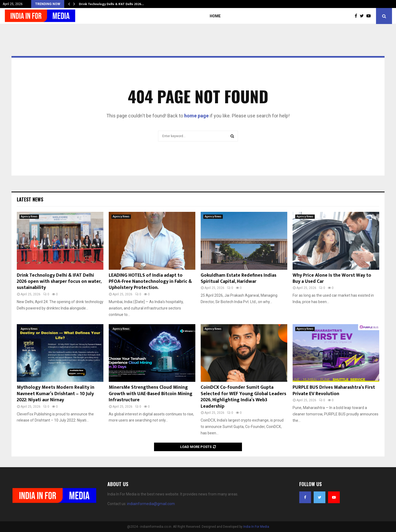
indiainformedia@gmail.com (151, 504)
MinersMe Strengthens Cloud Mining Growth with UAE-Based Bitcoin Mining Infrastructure (151, 394)
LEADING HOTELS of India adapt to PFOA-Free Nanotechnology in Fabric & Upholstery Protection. (150, 282)
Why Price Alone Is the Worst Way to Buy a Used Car (332, 278)
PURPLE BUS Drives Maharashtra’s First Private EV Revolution (334, 390)
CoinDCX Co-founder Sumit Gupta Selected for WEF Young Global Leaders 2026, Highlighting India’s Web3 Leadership (243, 397)
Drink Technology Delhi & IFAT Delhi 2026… (111, 4)
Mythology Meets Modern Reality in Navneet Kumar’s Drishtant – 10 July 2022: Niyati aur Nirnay (56, 394)
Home (215, 16)
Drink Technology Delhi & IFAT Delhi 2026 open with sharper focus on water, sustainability (59, 282)
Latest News (30, 199)
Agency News (29, 217)
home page (196, 116)
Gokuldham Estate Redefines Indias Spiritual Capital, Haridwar (239, 278)
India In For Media (256, 527)
